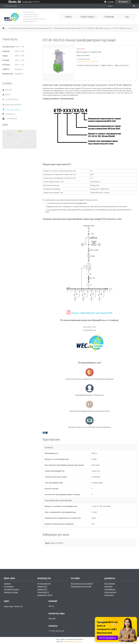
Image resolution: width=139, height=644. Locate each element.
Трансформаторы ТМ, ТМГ (81, 586)
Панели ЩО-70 (43, 592)
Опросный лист (110, 592)
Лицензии (108, 586)
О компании (109, 17)
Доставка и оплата (11, 589)
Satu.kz (81, 639)
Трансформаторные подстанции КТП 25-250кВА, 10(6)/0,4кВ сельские (82, 28)
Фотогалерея (110, 583)
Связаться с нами (11, 592)
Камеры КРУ (42, 589)
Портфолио (109, 595)
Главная (68, 17)
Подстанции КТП (44, 583)
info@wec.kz (11, 114)
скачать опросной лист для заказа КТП (92, 313)
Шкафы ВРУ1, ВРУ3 (45, 595)
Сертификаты (110, 589)
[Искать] (134, 6)
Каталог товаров (87, 17)
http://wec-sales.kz (13, 109)
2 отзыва (111, 2)
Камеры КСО (42, 586)
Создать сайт (27, 2)
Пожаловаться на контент (73, 642)
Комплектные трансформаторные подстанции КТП (30, 28)
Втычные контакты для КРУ (82, 583)
